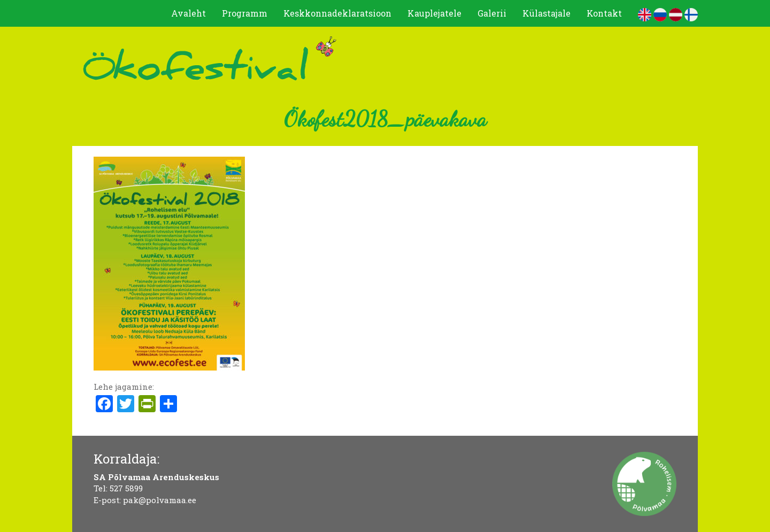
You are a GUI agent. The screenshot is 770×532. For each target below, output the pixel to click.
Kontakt (604, 13)
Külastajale (546, 13)
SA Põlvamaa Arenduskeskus (156, 477)
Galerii (492, 13)
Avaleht (188, 13)
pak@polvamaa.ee (160, 500)
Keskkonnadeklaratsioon (337, 13)
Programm (245, 13)
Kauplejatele (434, 13)
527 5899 (126, 488)
